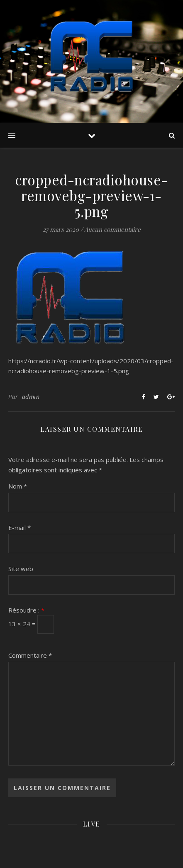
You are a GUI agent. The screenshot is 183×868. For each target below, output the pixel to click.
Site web (21, 569)
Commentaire (30, 655)
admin (31, 397)
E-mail (20, 528)
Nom (18, 486)
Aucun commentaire (112, 229)
